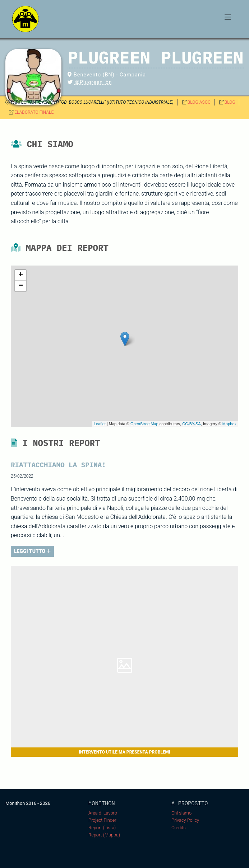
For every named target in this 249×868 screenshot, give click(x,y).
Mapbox (229, 424)
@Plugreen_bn (93, 82)
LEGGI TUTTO (32, 551)
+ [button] (21, 275)
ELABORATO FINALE (34, 112)
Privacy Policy (185, 820)
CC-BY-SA (192, 424)
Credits (179, 828)
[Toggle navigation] (228, 19)
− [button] (21, 286)
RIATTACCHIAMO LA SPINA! (58, 465)
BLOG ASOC (199, 102)
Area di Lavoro (103, 813)
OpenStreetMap (144, 424)
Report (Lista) (102, 828)
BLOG (230, 102)
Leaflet (100, 424)
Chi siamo (181, 813)
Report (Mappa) (104, 835)
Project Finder (102, 820)
